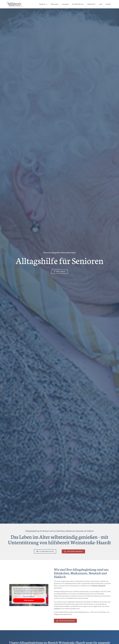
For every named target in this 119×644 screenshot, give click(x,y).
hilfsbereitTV (91, 4)
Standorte (43, 4)
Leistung (57, 609)
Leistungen (65, 4)
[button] (4, 640)
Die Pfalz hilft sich (78, 4)
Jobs (101, 4)
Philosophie (54, 4)
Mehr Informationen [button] (29, 597)
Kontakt (108, 4)
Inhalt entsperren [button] (29, 600)
